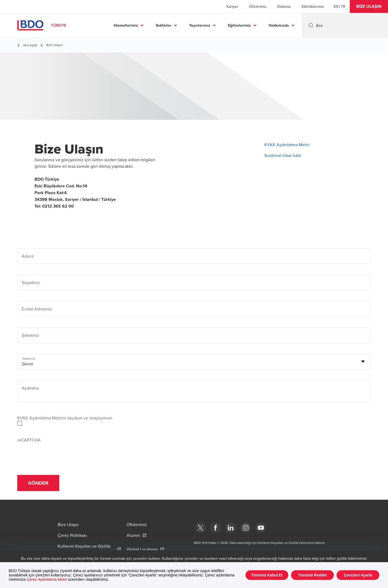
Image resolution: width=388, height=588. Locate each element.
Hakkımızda (279, 25)
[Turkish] (343, 6)
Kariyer (232, 6)
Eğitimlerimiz (239, 25)
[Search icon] (311, 25)
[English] (336, 6)
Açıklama (30, 388)
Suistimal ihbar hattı (283, 155)
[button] (369, 6)
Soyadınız (31, 282)
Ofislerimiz (258, 6)
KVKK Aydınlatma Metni (287, 145)
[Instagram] (246, 528)
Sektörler (164, 25)
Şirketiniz (30, 335)
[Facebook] (216, 528)
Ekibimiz (284, 6)
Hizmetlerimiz (126, 25)
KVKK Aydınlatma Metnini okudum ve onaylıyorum (65, 418)
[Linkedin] (231, 528)
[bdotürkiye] (200, 528)
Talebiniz (29, 359)
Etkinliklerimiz (313, 6)
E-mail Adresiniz (37, 309)
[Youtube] (261, 528)
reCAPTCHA (29, 440)
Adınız (28, 256)
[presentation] (58, 454)
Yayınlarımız (200, 25)
